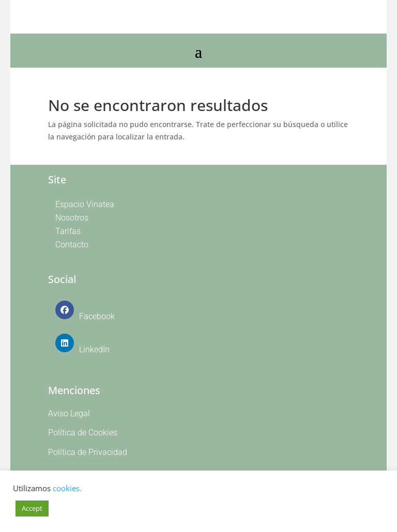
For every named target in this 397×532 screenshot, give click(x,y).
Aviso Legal (69, 413)
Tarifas (68, 231)
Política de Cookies (83, 433)
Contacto (72, 245)
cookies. (67, 488)
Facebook (97, 316)
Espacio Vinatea (85, 204)
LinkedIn (94, 349)
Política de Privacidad (88, 452)
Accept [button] (32, 508)
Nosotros (72, 218)
